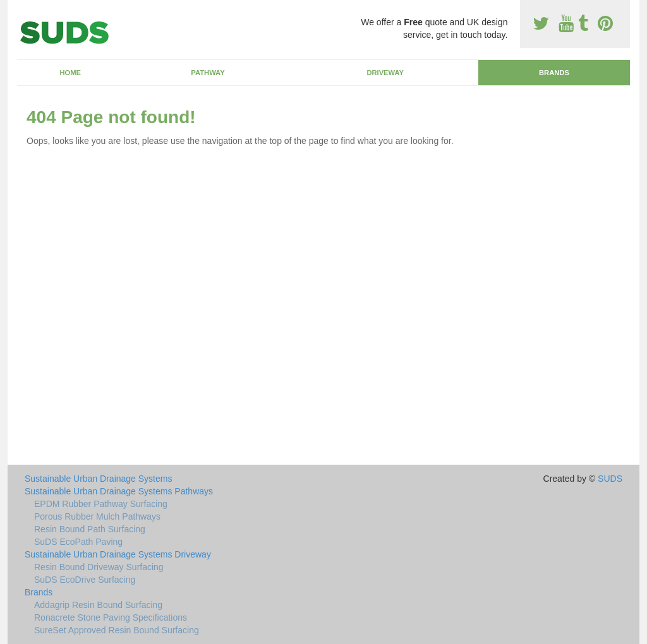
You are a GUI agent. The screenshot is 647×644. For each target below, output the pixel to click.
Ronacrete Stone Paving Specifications (111, 617)
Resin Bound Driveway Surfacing (99, 567)
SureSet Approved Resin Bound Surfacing (117, 630)
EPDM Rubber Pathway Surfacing (101, 504)
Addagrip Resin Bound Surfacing (98, 605)
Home (70, 73)
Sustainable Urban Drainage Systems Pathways (119, 491)
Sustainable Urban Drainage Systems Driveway (118, 554)
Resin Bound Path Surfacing (90, 529)
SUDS (610, 479)
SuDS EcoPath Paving (78, 542)
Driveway (385, 73)
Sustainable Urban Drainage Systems (98, 479)
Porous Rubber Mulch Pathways (97, 516)
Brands (554, 73)
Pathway (208, 73)
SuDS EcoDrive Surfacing (85, 580)
